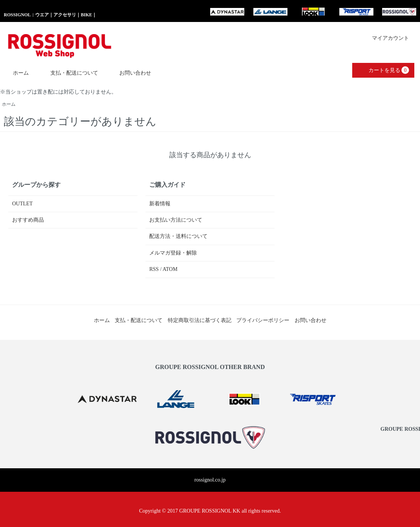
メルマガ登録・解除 (173, 253)
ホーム (15, 73)
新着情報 (160, 204)
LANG (270, 12)
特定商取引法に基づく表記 (200, 320)
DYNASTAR (227, 12)
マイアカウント (386, 38)
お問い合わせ (130, 73)
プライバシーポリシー (263, 320)
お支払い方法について (176, 220)
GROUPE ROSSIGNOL (399, 12)
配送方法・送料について (178, 236)
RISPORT (356, 12)
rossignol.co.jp (210, 480)
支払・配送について (69, 73)
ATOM (170, 269)
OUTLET (22, 204)
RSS (154, 269)
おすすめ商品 (28, 220)
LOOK (313, 12)
